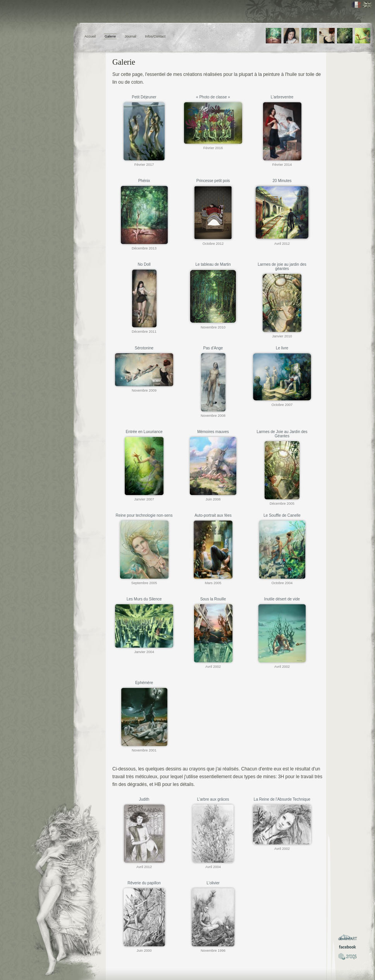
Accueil (90, 36)
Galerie (110, 36)
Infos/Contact (155, 36)
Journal (131, 36)
